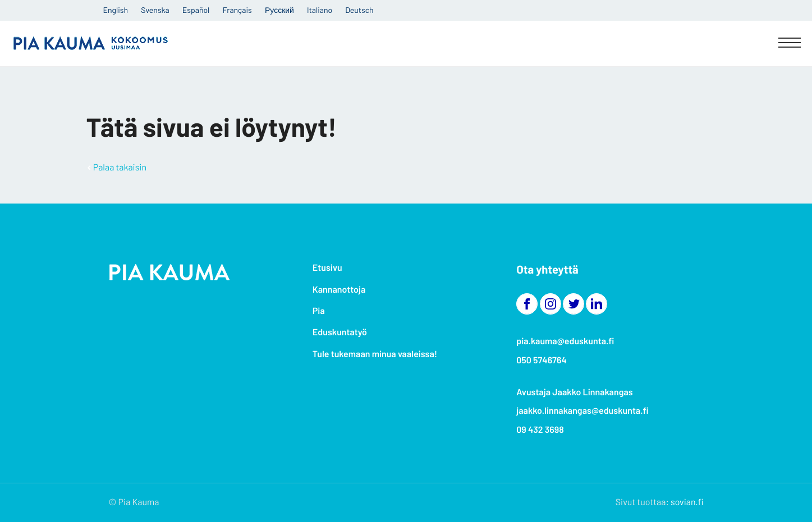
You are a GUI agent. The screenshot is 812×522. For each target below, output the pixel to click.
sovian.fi (687, 502)
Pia (319, 311)
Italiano (320, 10)
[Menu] (790, 44)
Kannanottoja (339, 290)
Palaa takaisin (120, 167)
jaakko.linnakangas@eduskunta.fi (582, 411)
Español (196, 10)
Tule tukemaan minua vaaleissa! (375, 354)
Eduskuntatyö (340, 332)
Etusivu (327, 268)
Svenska (155, 10)
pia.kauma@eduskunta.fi (565, 341)
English (116, 10)
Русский (279, 10)
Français (237, 10)
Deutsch (359, 10)
